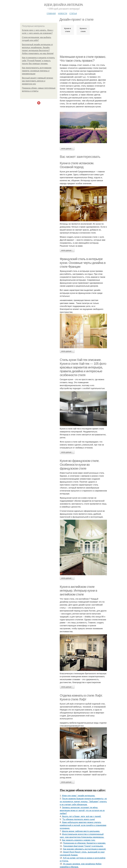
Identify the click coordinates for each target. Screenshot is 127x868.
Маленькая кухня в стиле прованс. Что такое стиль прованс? (83, 59)
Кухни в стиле (83, 30)
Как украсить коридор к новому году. (79, 840)
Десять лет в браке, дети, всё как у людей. (82, 816)
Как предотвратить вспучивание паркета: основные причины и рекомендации (37, 71)
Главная (51, 13)
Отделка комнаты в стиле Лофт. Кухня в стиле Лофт (81, 697)
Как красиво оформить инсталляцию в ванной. (85, 849)
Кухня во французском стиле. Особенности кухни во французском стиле (80, 465)
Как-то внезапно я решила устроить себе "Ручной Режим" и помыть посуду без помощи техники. (38, 61)
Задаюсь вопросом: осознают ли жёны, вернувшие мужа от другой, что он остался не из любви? (82, 810)
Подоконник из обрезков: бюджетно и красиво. (85, 843)
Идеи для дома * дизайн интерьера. (79, 796)
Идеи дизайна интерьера (64, 5)
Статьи (73, 13)
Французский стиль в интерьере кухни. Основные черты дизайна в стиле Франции (83, 263)
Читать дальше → (67, 149)
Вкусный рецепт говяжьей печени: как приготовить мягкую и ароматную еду (38, 81)
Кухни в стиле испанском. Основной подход (77, 165)
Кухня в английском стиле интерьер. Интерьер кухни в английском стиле (78, 590)
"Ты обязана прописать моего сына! (79, 819)
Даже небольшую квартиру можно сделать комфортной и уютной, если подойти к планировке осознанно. (83, 825)
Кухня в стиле (68, 30)
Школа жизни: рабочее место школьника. (81, 831)
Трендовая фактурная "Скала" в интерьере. (83, 846)
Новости (63, 13)
